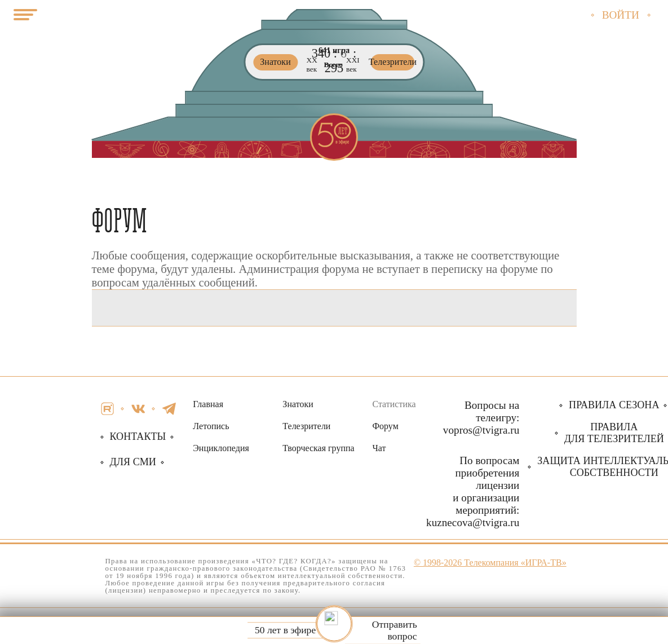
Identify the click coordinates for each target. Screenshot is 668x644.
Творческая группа (318, 448)
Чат (379, 448)
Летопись (211, 426)
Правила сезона (614, 405)
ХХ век (312, 65)
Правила (614, 433)
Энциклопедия (221, 448)
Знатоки (298, 404)
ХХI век (353, 65)
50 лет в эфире (285, 630)
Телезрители (306, 426)
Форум (385, 426)
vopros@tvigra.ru (481, 430)
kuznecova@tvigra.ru (473, 522)
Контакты (138, 436)
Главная (208, 404)
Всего (333, 65)
